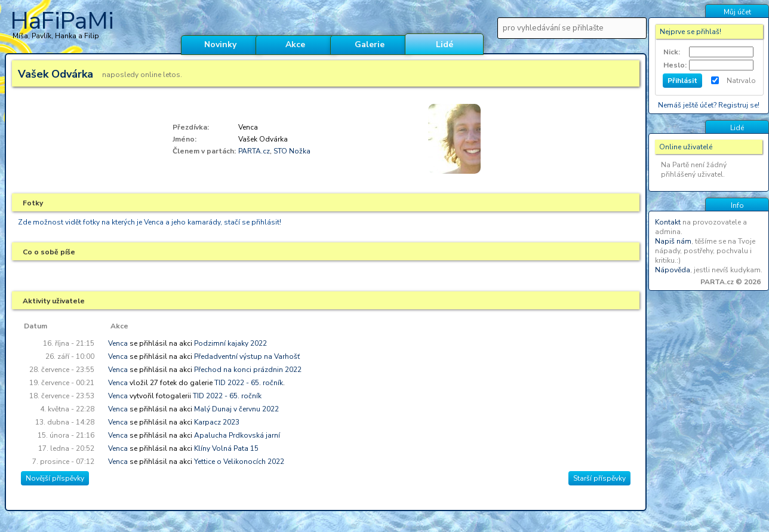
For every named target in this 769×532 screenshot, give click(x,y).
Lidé (445, 44)
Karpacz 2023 (217, 422)
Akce (295, 44)
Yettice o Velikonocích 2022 (239, 462)
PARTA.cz (254, 151)
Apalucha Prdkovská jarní (237, 435)
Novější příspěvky (55, 478)
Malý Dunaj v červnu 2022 (236, 409)
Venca (118, 343)
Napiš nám (673, 241)
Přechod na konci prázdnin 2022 (248, 370)
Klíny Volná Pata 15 (226, 448)
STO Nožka (292, 151)
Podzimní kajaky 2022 (230, 343)
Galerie (370, 44)
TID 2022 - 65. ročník (249, 383)
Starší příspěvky (599, 478)
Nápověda (673, 270)
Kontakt (668, 222)
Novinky (220, 44)
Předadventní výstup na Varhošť (247, 356)
